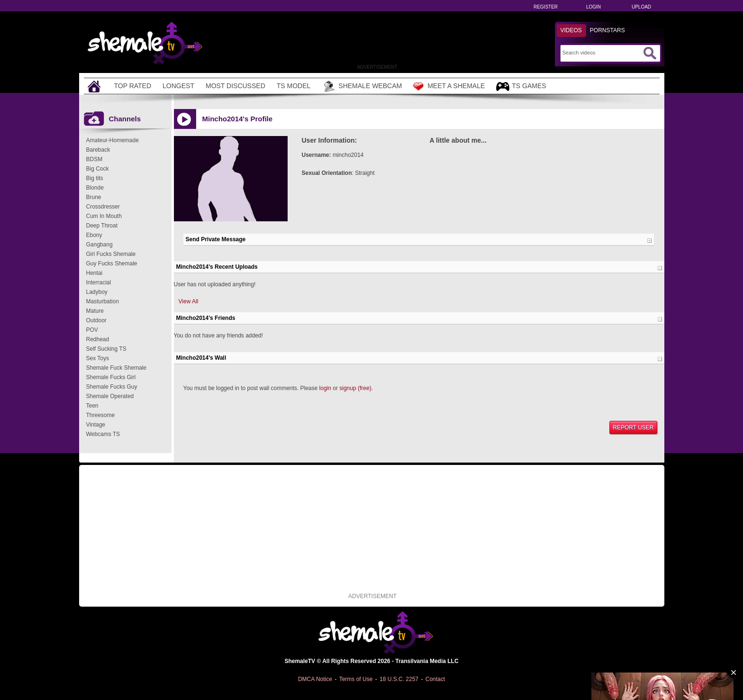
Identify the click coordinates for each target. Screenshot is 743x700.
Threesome (101, 415)
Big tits (95, 178)
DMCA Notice (315, 679)
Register (546, 7)
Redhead (98, 339)
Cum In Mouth (104, 216)
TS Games (521, 86)
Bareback (98, 150)
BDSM (95, 159)
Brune (94, 197)
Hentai (95, 273)
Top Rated (133, 86)
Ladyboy (97, 292)
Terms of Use (356, 679)
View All (189, 301)
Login (593, 7)
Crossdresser (103, 207)
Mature (95, 311)
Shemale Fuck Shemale (116, 368)
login (325, 388)
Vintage (96, 425)
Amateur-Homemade (113, 140)
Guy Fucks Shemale (112, 264)
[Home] (95, 86)
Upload (641, 7)
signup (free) (355, 388)
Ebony (94, 235)
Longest (178, 86)
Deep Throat (102, 226)
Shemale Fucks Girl (111, 377)
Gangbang (100, 245)
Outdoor (96, 320)
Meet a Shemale (449, 86)
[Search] (602, 53)
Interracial (99, 282)
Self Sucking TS (106, 349)
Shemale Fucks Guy (112, 387)
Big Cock (98, 169)
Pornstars (607, 30)
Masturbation (103, 301)
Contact (435, 679)
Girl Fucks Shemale (111, 254)
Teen (92, 406)
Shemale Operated (110, 396)
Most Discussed (236, 86)
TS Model (294, 86)
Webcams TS (103, 434)
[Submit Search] (650, 53)
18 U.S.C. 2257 (399, 679)
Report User (633, 427)
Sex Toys (98, 358)
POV (92, 330)
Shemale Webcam (362, 86)
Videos (571, 30)
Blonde (95, 188)
